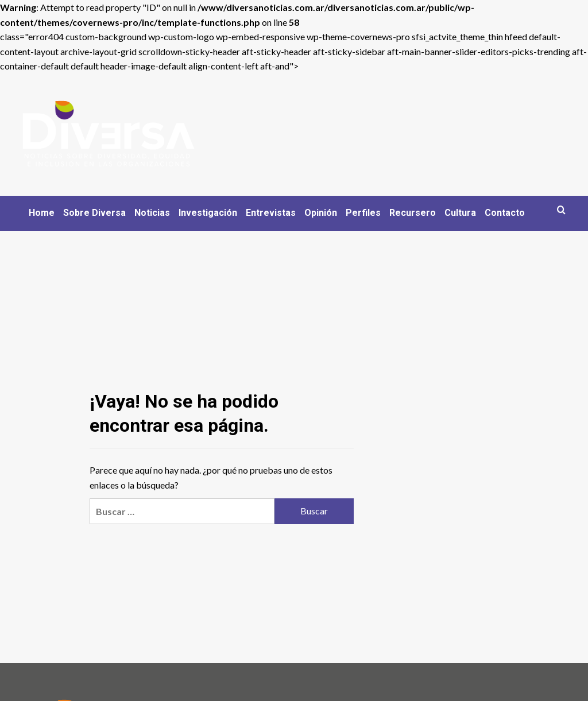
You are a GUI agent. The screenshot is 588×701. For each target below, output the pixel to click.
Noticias (152, 213)
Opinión (321, 213)
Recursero (413, 213)
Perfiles (363, 213)
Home (42, 213)
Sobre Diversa (94, 213)
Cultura (460, 213)
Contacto (505, 213)
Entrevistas (271, 213)
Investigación (208, 213)
